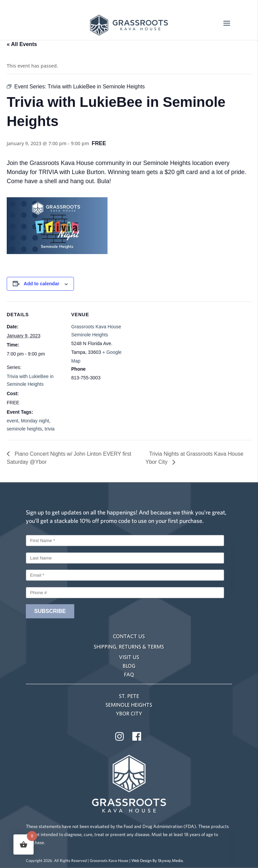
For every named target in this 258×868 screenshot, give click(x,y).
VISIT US (129, 657)
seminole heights (24, 429)
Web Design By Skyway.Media (157, 860)
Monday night (35, 421)
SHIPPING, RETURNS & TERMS (129, 647)
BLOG (129, 666)
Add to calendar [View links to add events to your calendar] (42, 284)
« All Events (22, 44)
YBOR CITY (129, 713)
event (12, 421)
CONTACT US (129, 636)
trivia (50, 429)
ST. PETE (129, 696)
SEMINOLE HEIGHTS (129, 705)
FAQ (129, 674)
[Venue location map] (171, 348)
